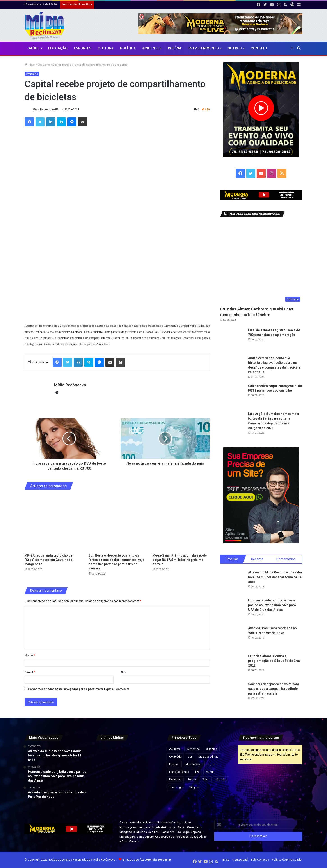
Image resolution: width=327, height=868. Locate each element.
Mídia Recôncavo (44, 110)
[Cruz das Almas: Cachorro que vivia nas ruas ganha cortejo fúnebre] (261, 263)
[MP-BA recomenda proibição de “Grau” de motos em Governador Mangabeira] (53, 523)
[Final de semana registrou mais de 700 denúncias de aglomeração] (232, 340)
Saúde (34, 48)
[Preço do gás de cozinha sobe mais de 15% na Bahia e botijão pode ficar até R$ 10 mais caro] (150, 756)
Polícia (175, 48)
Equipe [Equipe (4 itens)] (173, 765)
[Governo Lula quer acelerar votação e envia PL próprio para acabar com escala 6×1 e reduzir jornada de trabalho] (150, 777)
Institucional (240, 860)
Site (124, 672)
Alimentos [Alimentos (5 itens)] (193, 749)
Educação (58, 48)
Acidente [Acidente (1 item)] (175, 749)
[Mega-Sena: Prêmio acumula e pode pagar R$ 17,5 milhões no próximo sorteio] (181, 523)
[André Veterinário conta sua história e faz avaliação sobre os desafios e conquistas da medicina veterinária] (232, 368)
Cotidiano (44, 65)
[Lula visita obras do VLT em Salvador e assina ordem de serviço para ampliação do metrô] (128, 799)
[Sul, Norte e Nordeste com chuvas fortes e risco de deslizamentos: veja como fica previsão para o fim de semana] (117, 523)
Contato (259, 48)
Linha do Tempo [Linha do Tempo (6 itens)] (179, 772)
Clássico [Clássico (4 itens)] (212, 749)
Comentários (286, 559)
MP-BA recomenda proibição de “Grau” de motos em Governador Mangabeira (49, 560)
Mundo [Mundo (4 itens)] (210, 772)
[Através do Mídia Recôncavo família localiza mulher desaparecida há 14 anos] (232, 583)
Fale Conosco (260, 860)
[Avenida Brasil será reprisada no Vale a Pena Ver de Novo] (232, 639)
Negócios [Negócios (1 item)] (175, 780)
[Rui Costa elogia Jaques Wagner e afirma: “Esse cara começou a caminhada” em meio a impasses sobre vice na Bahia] (150, 799)
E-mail (30, 672)
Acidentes (152, 48)
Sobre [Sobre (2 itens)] (206, 780)
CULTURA (106, 48)
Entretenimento (203, 48)
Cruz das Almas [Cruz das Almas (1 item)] (208, 757)
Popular (232, 559)
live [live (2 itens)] (197, 772)
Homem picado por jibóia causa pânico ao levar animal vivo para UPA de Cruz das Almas (272, 605)
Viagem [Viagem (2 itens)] (194, 787)
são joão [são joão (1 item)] (221, 780)
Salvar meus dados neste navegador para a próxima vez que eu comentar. (79, 689)
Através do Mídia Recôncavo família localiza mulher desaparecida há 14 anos (275, 577)
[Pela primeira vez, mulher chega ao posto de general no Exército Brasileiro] (106, 799)
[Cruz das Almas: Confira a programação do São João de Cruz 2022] (232, 666)
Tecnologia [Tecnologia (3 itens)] (176, 787)
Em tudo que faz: (147, 860)
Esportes (83, 48)
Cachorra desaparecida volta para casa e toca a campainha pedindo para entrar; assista (274, 689)
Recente (257, 559)
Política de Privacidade (287, 860)
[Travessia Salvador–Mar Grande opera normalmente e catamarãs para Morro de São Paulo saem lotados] (128, 777)
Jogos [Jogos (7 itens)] (211, 765)
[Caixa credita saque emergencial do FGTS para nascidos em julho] (232, 396)
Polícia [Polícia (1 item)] (192, 780)
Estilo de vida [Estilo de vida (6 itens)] (192, 765)
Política (128, 48)
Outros (235, 48)
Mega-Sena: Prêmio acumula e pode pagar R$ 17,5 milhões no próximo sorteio (180, 560)
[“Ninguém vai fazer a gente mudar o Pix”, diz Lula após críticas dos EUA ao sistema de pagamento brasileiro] (106, 756)
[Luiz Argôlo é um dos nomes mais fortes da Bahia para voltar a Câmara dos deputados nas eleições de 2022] (232, 424)
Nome (30, 655)
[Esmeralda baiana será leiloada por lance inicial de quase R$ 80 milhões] (106, 777)
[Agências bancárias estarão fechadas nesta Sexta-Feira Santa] (128, 756)
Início (30, 65)
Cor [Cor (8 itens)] (190, 757)
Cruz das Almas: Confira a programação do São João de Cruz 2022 (274, 661)
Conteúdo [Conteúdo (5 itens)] (175, 757)
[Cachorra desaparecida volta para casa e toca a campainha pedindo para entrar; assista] (232, 694)
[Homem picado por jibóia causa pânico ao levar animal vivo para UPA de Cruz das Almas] (232, 611)
